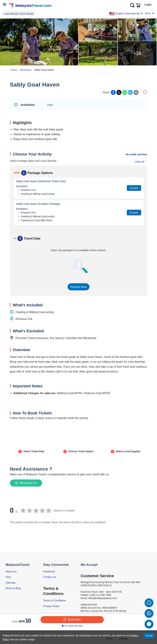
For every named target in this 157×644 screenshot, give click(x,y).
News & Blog (13, 588)
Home (14, 70)
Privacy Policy (51, 606)
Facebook (49, 571)
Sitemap (10, 583)
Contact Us (50, 577)
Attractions (26, 70)
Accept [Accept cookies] (149, 636)
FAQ (8, 577)
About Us (11, 571)
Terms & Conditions (55, 600)
